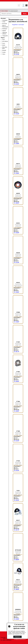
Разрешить (17, 637)
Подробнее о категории (18, 25)
